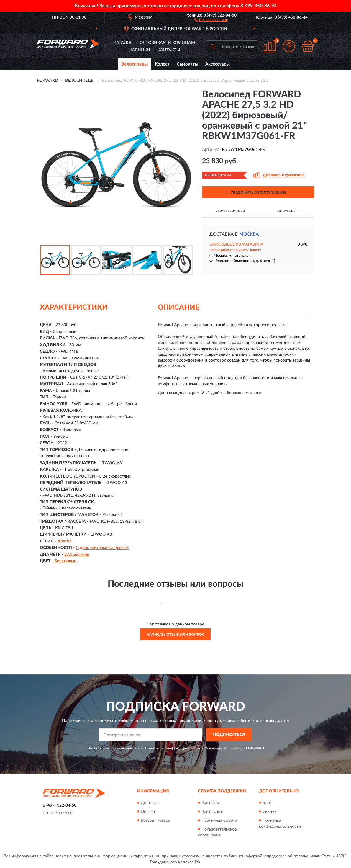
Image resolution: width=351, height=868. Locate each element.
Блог (267, 803)
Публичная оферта (219, 820)
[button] (211, 19)
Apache (64, 541)
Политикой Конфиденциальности (173, 748)
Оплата (148, 812)
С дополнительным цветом (102, 548)
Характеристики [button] (230, 211)
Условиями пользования (225, 748)
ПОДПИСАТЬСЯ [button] (229, 735)
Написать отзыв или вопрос (175, 635)
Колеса (162, 64)
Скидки (270, 812)
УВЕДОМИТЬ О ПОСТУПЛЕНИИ (258, 192)
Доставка (150, 803)
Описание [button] (286, 211)
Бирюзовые (65, 561)
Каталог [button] (123, 43)
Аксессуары (218, 64)
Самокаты (187, 64)
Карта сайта (213, 812)
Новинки (139, 50)
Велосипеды (135, 64)
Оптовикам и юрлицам (167, 43)
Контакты (169, 50)
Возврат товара (155, 820)
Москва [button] (249, 234)
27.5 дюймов (77, 555)
